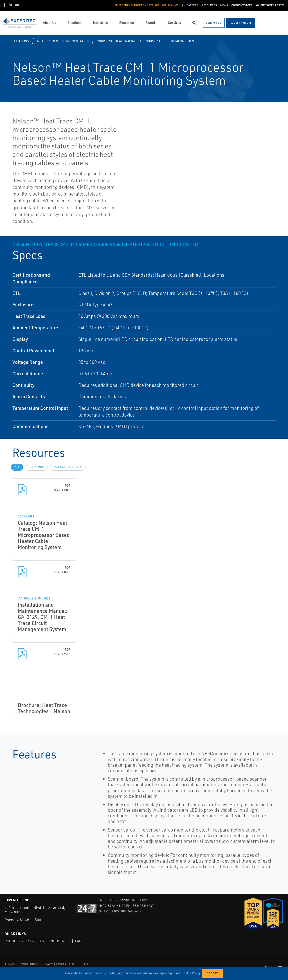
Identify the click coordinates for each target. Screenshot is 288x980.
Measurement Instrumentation (63, 41)
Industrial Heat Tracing (117, 41)
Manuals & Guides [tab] (68, 467)
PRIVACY (47, 964)
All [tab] (17, 467)
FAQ (78, 941)
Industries (59, 941)
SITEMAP (84, 964)
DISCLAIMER (65, 964)
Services (36, 941)
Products (14, 941)
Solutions (21, 41)
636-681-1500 (29, 920)
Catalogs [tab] (37, 467)
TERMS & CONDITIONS (21, 964)
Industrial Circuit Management (170, 41)
